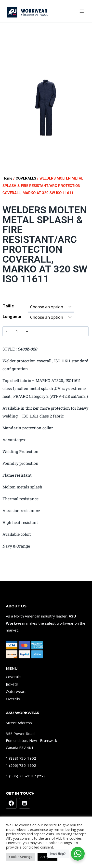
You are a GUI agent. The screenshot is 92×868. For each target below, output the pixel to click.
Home (7, 178)
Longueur (12, 317)
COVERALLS (26, 178)
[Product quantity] (17, 331)
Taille (8, 306)
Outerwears (16, 691)
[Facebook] (11, 803)
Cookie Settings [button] (21, 857)
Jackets (12, 684)
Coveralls (14, 677)
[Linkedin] (25, 803)
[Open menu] (82, 11)
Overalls (13, 699)
